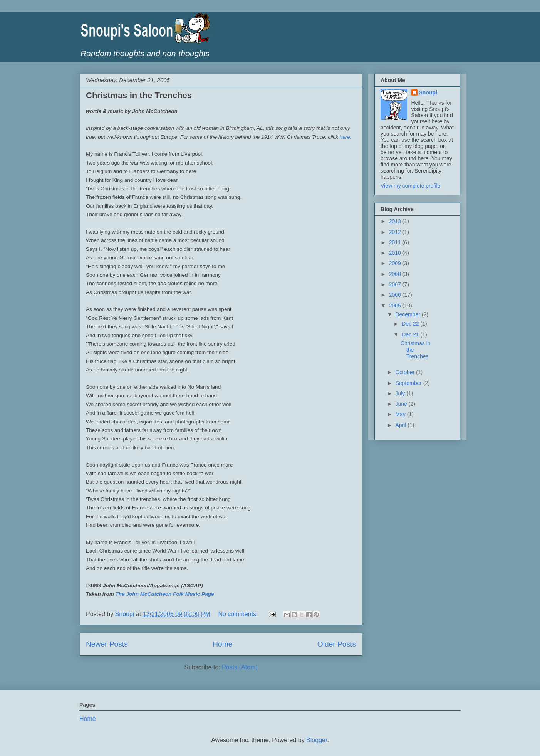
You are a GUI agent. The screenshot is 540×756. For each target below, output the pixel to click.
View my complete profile (410, 186)
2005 (396, 306)
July (401, 393)
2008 (396, 274)
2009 (396, 263)
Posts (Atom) (240, 667)
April (401, 425)
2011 (396, 242)
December (408, 314)
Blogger (317, 740)
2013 (396, 221)
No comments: (239, 614)
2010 (396, 253)
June (402, 404)
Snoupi (428, 92)
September (409, 383)
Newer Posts (107, 644)
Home (222, 644)
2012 (396, 232)
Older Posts (337, 644)
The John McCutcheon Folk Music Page (165, 594)
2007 (396, 284)
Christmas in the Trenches (139, 95)
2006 (396, 295)
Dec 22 (411, 324)
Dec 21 (411, 334)
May (401, 414)
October (406, 372)
